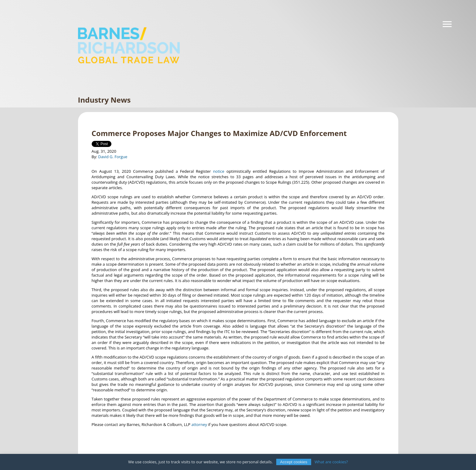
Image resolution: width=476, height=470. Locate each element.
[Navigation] (447, 24)
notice (219, 171)
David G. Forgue (113, 157)
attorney (199, 424)
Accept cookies (294, 462)
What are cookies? (331, 462)
